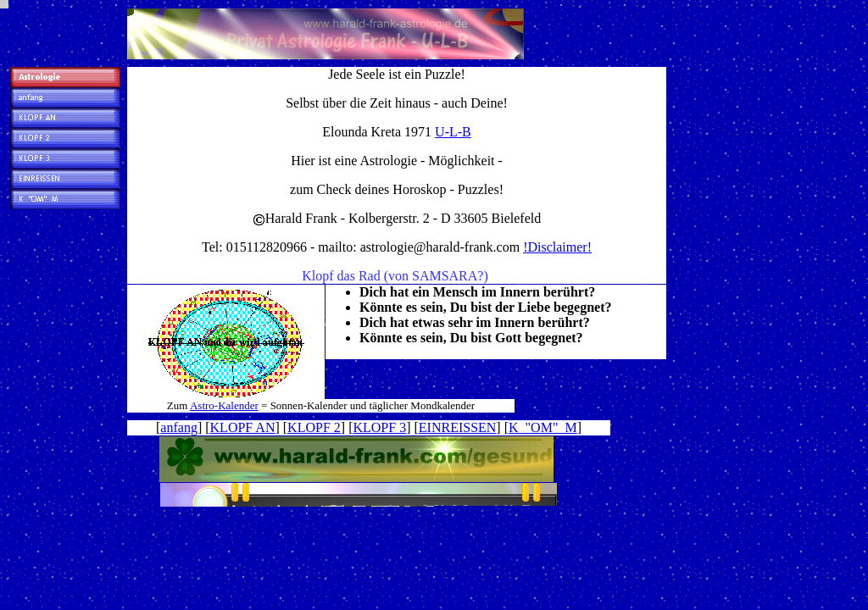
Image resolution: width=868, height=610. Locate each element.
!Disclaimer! (557, 247)
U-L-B (453, 132)
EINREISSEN (458, 427)
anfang (179, 427)
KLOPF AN (243, 427)
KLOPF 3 (379, 427)
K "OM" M (543, 427)
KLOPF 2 (314, 427)
